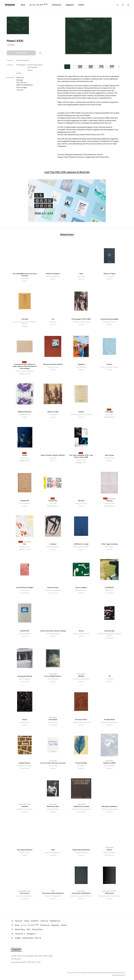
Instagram (32, 934)
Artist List (44, 921)
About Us (19, 921)
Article (27, 921)
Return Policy (20, 929)
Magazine (70, 5)
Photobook (57, 5)
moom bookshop (10, 5)
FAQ (29, 929)
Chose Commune (23, 60)
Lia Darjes (11, 45)
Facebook (20, 934)
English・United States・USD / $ (28, 938)
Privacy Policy (37, 929)
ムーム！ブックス (39, 5)
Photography (21, 65)
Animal (19, 73)
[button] (119, 67)
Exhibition (35, 921)
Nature (30, 70)
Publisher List (55, 921)
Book (23, 5)
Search (118, 5)
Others (81, 5)
